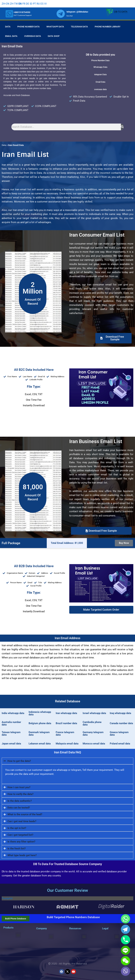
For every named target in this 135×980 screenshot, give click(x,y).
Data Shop (54, 36)
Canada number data (121, 723)
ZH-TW (14, 4)
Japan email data (11, 744)
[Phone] (126, 940)
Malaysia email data (67, 744)
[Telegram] (126, 929)
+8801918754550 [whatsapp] (22, 12)
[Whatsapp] (126, 919)
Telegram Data (79, 27)
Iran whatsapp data (66, 713)
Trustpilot (7, 898)
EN (20, 4)
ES (42, 4)
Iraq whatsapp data (120, 713)
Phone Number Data (28, 27)
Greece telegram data (119, 734)
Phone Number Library (108, 27)
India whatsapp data (13, 713)
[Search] (122, 127)
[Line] (126, 950)
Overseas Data (33, 36)
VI (45, 4)
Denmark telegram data (39, 734)
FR (24, 4)
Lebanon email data (40, 744)
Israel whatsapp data (94, 713)
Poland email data (120, 744)
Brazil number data (66, 723)
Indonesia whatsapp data (40, 713)
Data (8, 27)
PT (34, 4)
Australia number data (11, 723)
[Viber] (126, 971)
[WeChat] (126, 961)
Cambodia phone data (92, 723)
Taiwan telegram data (11, 734)
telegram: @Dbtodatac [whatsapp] (77, 12)
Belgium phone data (40, 723)
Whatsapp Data (55, 27)
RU (38, 4)
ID (31, 4)
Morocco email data (94, 744)
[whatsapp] (9, 14)
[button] (101, 610)
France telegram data (65, 734)
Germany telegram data (93, 734)
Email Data (11, 36)
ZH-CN (6, 4)
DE (28, 4)
